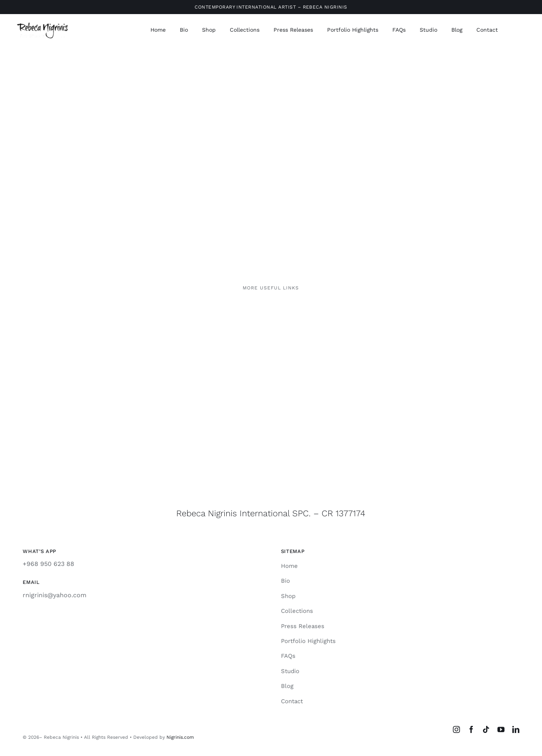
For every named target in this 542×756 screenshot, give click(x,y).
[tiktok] (486, 729)
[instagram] (456, 729)
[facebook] (471, 729)
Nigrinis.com (180, 737)
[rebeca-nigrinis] (43, 23)
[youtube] (501, 729)
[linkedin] (516, 729)
